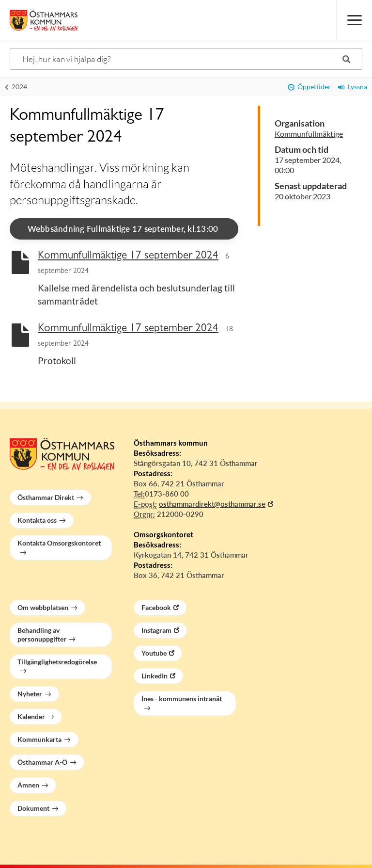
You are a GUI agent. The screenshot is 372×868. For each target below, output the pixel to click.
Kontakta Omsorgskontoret (59, 543)
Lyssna (353, 87)
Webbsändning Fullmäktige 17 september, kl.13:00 (123, 229)
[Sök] (186, 59)
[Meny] (354, 20)
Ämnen (28, 785)
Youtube (154, 653)
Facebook (156, 607)
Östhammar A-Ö (42, 762)
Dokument (33, 808)
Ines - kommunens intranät (182, 699)
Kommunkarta (39, 739)
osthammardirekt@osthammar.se (212, 504)
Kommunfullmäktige (309, 134)
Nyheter (30, 694)
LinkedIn (155, 676)
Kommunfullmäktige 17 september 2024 (128, 256)
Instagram (156, 630)
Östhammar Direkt (46, 497)
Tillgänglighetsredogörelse (57, 662)
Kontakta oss (37, 520)
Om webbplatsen (43, 607)
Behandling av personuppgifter (42, 635)
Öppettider (309, 87)
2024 (16, 87)
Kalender (31, 716)
